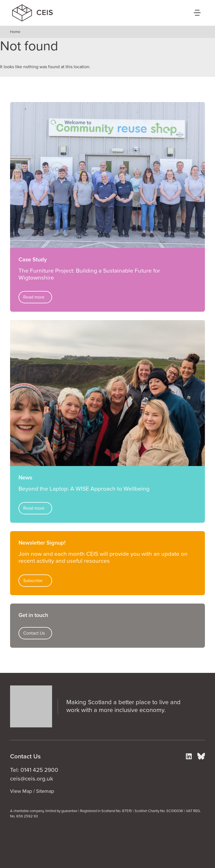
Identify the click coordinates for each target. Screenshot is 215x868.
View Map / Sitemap (32, 791)
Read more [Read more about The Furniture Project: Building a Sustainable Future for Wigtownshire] (34, 297)
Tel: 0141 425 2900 (34, 770)
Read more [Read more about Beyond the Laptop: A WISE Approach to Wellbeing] (34, 508)
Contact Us (34, 633)
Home (15, 32)
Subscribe (33, 581)
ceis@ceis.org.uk (32, 779)
